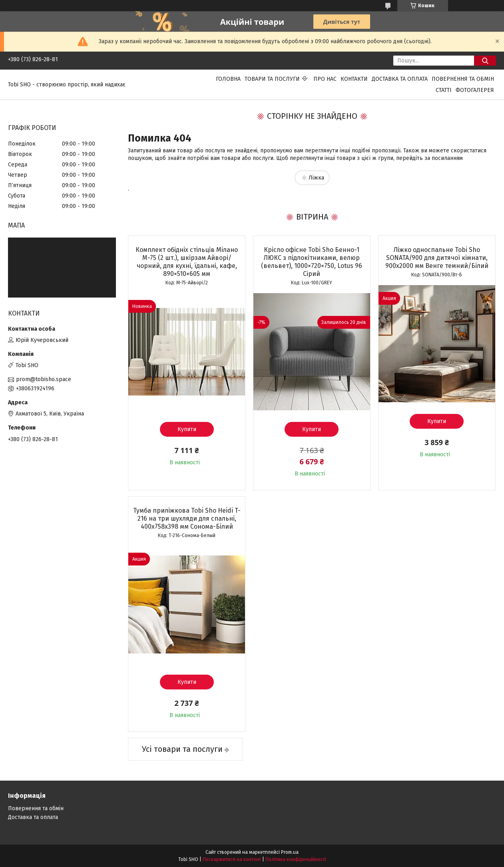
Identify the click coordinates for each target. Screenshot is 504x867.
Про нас (325, 79)
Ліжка (316, 178)
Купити (187, 429)
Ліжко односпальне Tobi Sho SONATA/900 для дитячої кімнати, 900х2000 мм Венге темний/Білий (437, 258)
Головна (228, 79)
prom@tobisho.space (44, 379)
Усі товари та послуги (182, 749)
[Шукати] (485, 61)
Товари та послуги (272, 79)
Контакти (354, 79)
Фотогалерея (475, 90)
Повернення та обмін (463, 79)
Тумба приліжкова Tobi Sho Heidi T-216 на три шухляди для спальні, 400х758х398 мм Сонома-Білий (187, 518)
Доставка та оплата (400, 79)
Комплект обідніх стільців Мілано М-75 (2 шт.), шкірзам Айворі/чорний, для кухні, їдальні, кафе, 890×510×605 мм (187, 262)
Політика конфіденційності (296, 859)
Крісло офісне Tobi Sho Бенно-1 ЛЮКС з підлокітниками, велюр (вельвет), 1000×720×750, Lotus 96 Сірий (312, 262)
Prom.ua (290, 852)
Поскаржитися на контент (232, 859)
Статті (444, 90)
